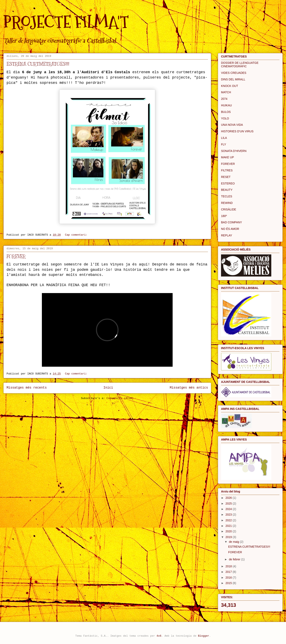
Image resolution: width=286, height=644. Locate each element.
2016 (229, 578)
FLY (224, 144)
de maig (234, 542)
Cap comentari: (77, 235)
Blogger (204, 636)
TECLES (227, 196)
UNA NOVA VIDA (232, 125)
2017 (229, 572)
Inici (108, 388)
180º (224, 216)
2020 (229, 531)
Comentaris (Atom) (120, 398)
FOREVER (16, 256)
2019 (229, 537)
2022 (229, 520)
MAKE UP (227, 157)
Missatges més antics (189, 388)
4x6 (159, 636)
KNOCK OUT (230, 86)
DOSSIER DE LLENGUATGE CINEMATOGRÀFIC (240, 65)
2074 (224, 99)
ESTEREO (228, 183)
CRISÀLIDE (229, 209)
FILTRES (227, 170)
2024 (229, 509)
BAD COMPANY (231, 222)
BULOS (226, 112)
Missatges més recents (27, 388)
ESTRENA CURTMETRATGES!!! (38, 64)
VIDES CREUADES (234, 73)
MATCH (226, 92)
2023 (229, 515)
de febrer (235, 559)
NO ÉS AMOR (230, 229)
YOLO (225, 118)
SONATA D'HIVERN (234, 151)
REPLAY (227, 235)
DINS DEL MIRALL (233, 79)
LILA (224, 138)
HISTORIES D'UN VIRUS (237, 131)
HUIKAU (226, 105)
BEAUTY (227, 190)
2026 (229, 498)
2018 (229, 566)
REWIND (227, 203)
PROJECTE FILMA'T (66, 22)
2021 (229, 526)
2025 (229, 504)
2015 (229, 583)
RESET (226, 177)
